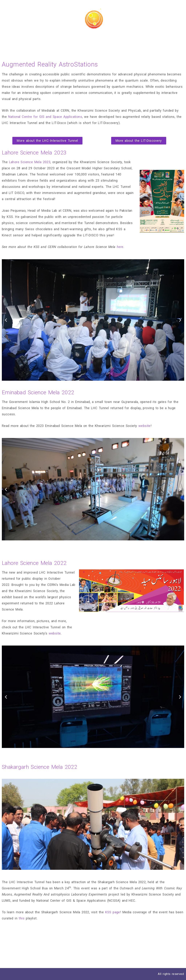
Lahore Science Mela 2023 (30, 162)
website (144, 426)
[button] (47, 141)
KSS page (113, 912)
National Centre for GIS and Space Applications (45, 117)
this (22, 918)
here (120, 247)
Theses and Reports (65, 40)
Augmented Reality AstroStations (155, 40)
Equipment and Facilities (105, 40)
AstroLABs (11, 40)
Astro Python (34, 40)
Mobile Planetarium (18, 46)
